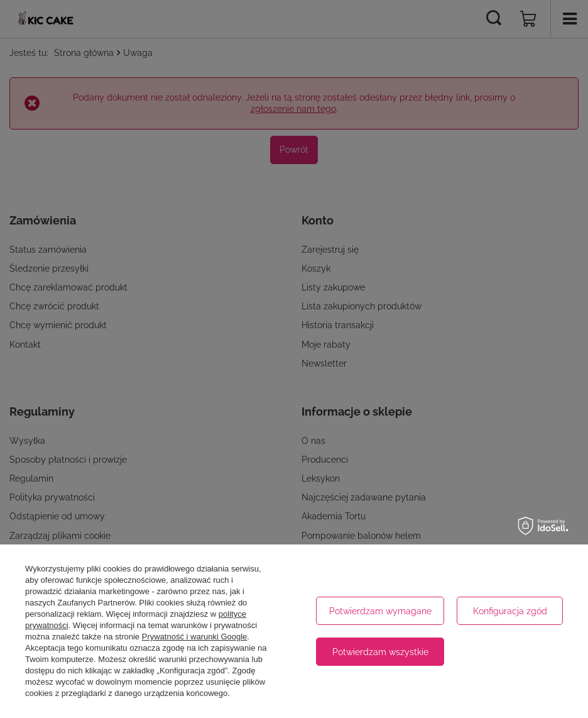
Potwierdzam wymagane (380, 611)
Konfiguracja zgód (510, 611)
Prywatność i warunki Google (195, 637)
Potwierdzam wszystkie (380, 652)
